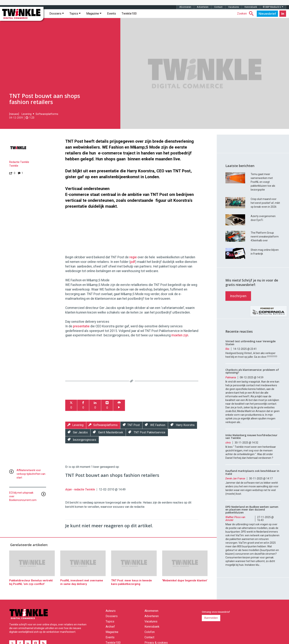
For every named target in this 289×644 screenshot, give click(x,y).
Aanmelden (211, 618)
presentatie (81, 326)
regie (133, 257)
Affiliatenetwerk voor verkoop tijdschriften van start (31, 474)
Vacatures (234, 7)
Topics (75, 14)
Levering (27, 114)
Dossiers (57, 14)
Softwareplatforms (47, 114)
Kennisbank (251, 7)
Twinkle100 (129, 14)
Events (112, 14)
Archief (110, 627)
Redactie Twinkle (19, 162)
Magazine (94, 14)
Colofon (150, 632)
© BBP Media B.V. (273, 7)
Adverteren (203, 7)
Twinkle (14, 166)
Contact (218, 7)
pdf (133, 262)
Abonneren (185, 7)
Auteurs (111, 611)
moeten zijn (180, 335)
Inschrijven (238, 296)
